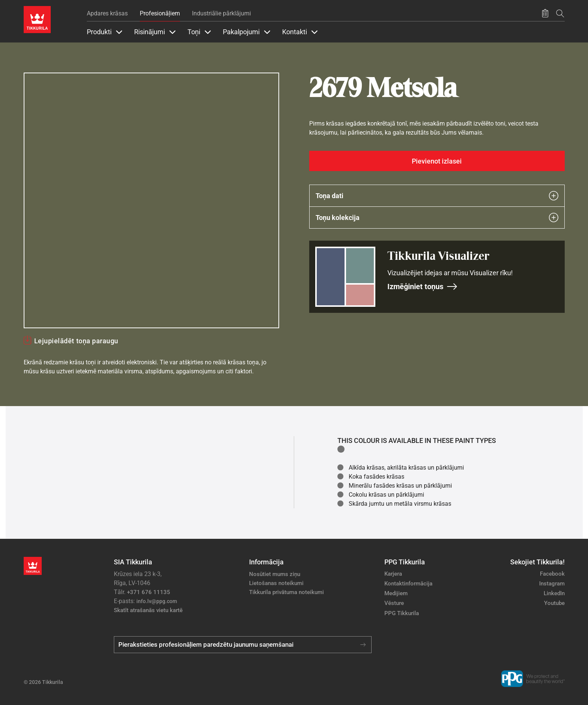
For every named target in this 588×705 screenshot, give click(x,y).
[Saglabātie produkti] (545, 14)
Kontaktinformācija (408, 584)
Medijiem (396, 593)
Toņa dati (437, 196)
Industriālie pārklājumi (221, 13)
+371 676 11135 (149, 592)
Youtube (554, 603)
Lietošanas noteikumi (276, 583)
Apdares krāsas (107, 13)
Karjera (393, 574)
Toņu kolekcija (437, 218)
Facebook (552, 574)
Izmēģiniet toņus (422, 287)
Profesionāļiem (160, 13)
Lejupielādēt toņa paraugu (76, 341)
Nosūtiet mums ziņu (275, 574)
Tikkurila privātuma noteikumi (286, 592)
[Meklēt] (560, 13)
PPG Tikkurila (402, 613)
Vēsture (394, 603)
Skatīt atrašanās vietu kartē (148, 610)
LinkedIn (554, 593)
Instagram (552, 584)
